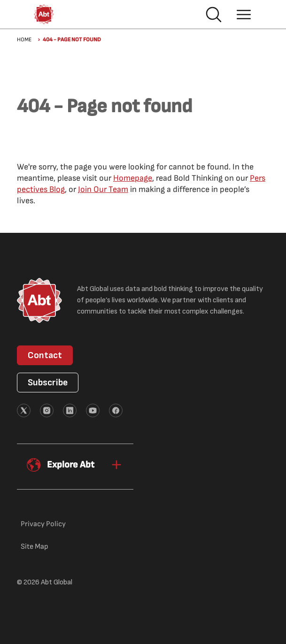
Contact (45, 355)
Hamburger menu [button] (244, 15)
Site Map (35, 547)
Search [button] (214, 15)
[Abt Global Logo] (44, 14)
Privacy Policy (43, 524)
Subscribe (48, 383)
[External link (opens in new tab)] (24, 410)
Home (24, 40)
